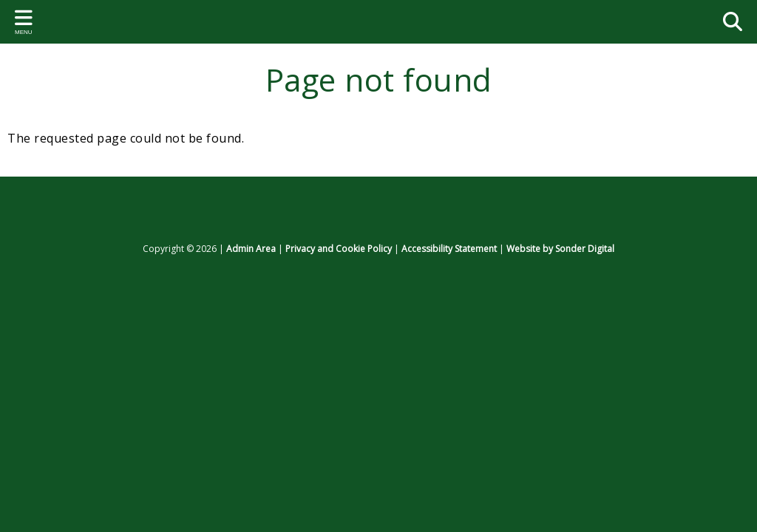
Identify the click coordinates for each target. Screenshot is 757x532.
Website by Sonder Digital (560, 249)
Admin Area (251, 249)
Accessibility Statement (449, 249)
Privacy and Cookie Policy (339, 249)
